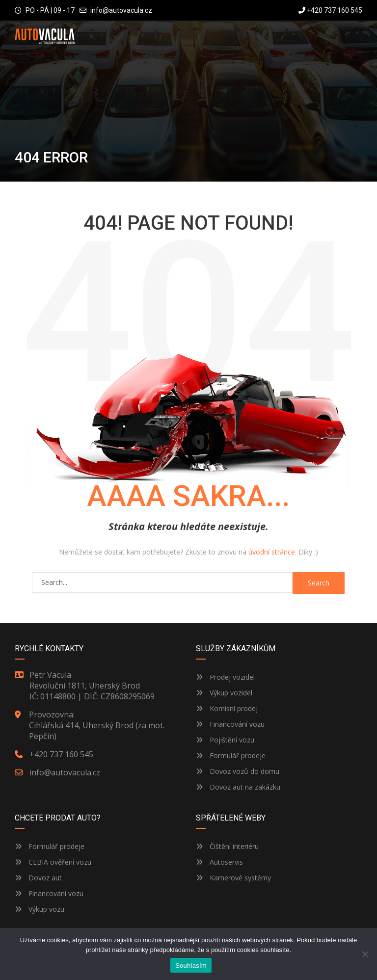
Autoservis (219, 862)
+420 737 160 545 (330, 10)
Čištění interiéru (227, 846)
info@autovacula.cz (121, 10)
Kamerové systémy (233, 878)
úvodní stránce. (272, 552)
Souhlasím (191, 966)
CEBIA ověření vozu (60, 862)
